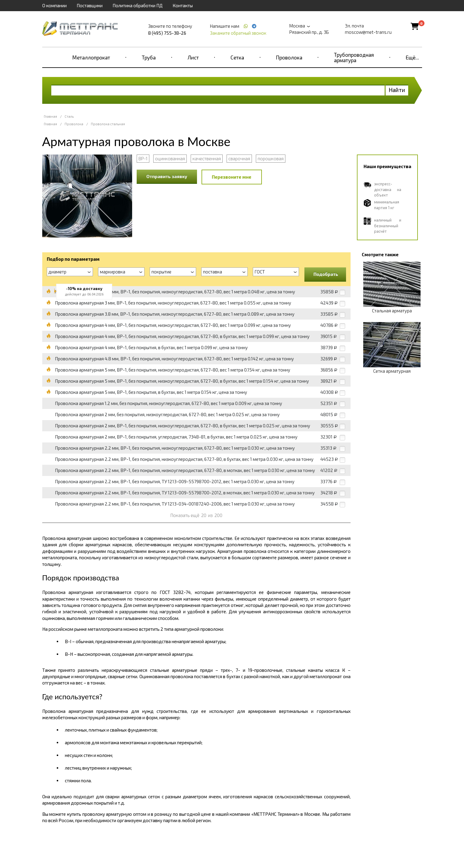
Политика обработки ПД (138, 5)
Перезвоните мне (232, 177)
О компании (54, 5)
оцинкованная (170, 158)
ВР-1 (143, 158)
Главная (50, 116)
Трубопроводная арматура (354, 57)
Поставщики (90, 5)
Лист (193, 57)
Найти (397, 90)
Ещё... (412, 57)
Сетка (237, 57)
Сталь (69, 116)
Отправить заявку (167, 176)
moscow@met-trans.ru (368, 32)
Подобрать (326, 274)
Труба (149, 57)
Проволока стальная (108, 124)
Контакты (183, 5)
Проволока (289, 57)
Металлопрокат (91, 57)
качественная (207, 158)
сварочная (239, 158)
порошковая (271, 158)
